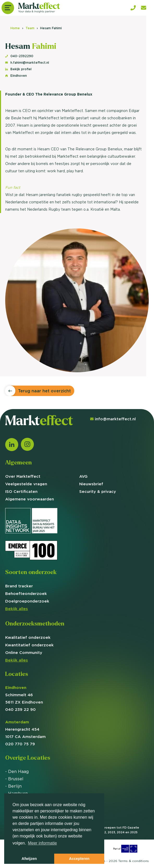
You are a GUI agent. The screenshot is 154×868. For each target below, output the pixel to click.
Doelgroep (27, 601)
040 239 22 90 (20, 709)
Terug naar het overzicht (44, 391)
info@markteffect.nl (113, 419)
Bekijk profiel (18, 69)
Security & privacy (98, 491)
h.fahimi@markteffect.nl (27, 63)
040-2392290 (19, 56)
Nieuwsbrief (91, 484)
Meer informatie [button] (42, 843)
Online (24, 653)
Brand (19, 586)
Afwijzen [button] (29, 859)
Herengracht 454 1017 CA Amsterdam (25, 729)
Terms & (134, 861)
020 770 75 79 (20, 744)
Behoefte (26, 594)
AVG (83, 476)
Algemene (30, 499)
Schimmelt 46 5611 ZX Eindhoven (24, 695)
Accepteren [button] (79, 859)
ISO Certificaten (21, 491)
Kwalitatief (28, 637)
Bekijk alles (17, 609)
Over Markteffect (23, 476)
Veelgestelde (26, 484)
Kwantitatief (29, 645)
